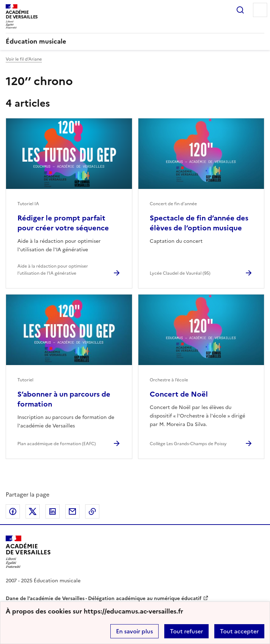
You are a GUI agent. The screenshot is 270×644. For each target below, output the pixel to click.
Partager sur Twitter (33, 511)
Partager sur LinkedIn (53, 511)
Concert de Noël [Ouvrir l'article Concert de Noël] (179, 394)
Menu (260, 10)
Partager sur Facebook (13, 511)
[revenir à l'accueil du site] (135, 41)
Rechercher (240, 10)
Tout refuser (186, 631)
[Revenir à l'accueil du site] (28, 552)
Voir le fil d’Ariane (24, 59)
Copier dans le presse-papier (92, 511)
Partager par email (72, 511)
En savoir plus (134, 631)
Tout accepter (239, 631)
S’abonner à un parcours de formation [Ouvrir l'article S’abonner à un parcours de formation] (64, 399)
